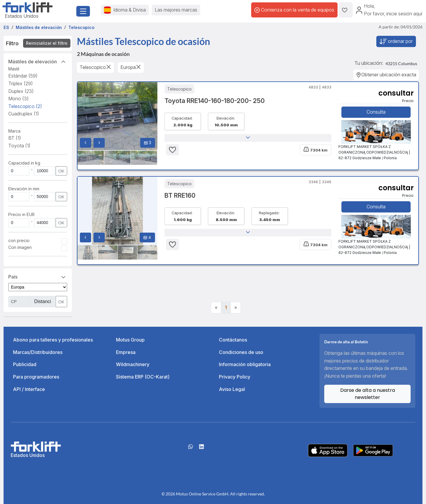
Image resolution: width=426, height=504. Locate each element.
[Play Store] (373, 450)
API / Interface (29, 389)
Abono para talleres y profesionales (53, 340)
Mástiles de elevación (38, 61)
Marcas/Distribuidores (38, 352)
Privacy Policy (235, 377)
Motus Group (130, 340)
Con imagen (20, 247)
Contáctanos (233, 340)
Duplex (21, 91)
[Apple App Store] (328, 450)
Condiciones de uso (241, 352)
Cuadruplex (24, 114)
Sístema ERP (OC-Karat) (143, 377)
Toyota (19, 146)
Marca (14, 131)
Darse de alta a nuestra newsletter (368, 394)
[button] (248, 138)
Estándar (23, 76)
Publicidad (25, 364)
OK (61, 171)
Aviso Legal (232, 389)
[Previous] (216, 308)
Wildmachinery (133, 364)
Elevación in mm (24, 189)
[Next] (236, 308)
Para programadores (36, 377)
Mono (18, 99)
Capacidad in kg (24, 163)
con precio (19, 240)
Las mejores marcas (176, 10)
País (38, 276)
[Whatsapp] (191, 449)
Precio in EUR (21, 214)
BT (15, 138)
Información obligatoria (245, 364)
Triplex (21, 83)
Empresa (126, 352)
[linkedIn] (201, 449)
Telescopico (25, 106)
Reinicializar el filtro (47, 43)
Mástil (14, 69)
